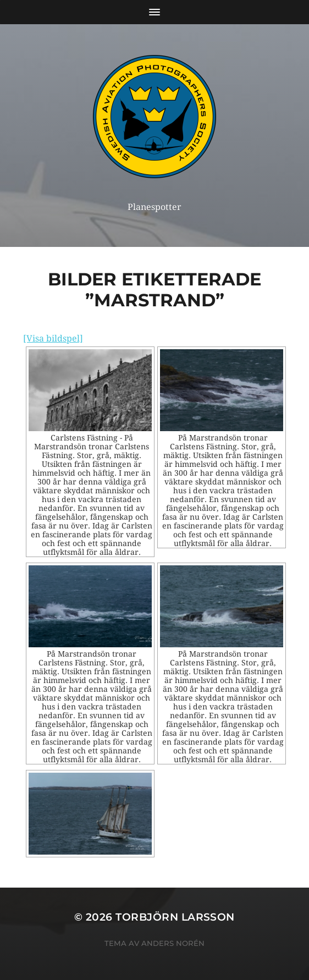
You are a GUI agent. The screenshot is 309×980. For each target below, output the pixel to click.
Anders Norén (173, 943)
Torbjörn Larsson (175, 917)
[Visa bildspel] (53, 338)
